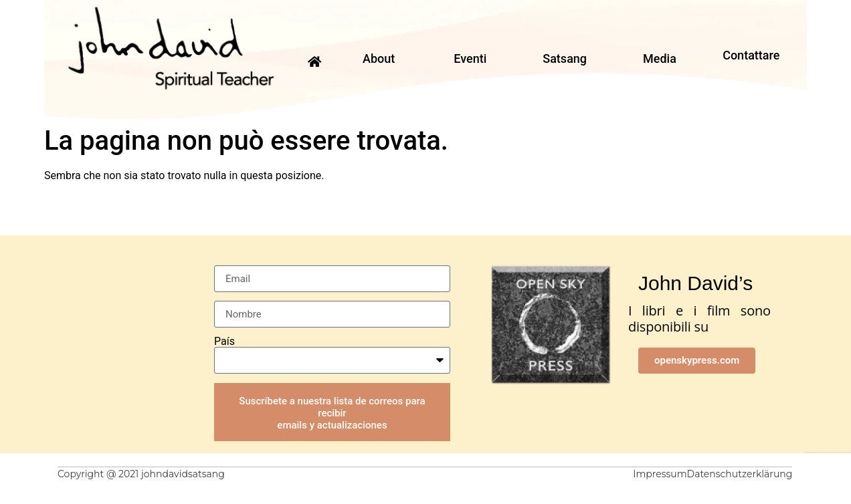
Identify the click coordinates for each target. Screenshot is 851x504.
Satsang (565, 58)
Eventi (470, 58)
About (379, 58)
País (224, 342)
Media (660, 58)
